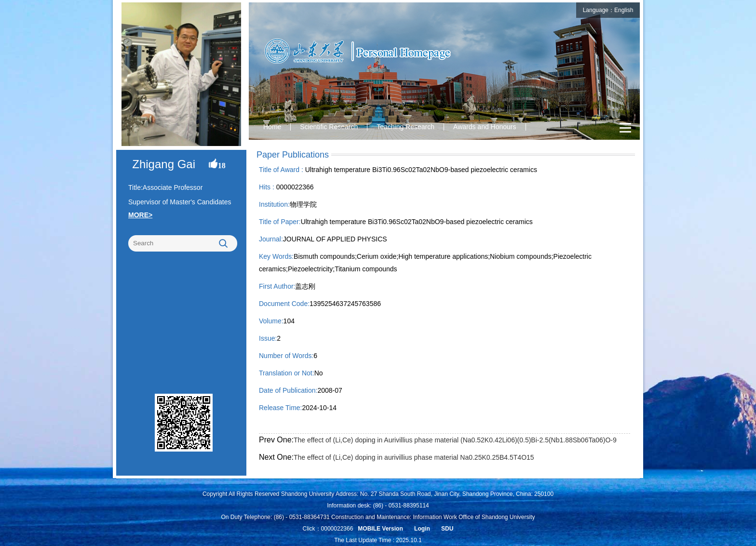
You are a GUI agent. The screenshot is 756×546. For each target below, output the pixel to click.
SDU (447, 529)
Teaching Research (405, 127)
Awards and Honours (485, 127)
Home (272, 127)
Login (422, 529)
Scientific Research (329, 127)
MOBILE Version (380, 529)
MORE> (140, 215)
